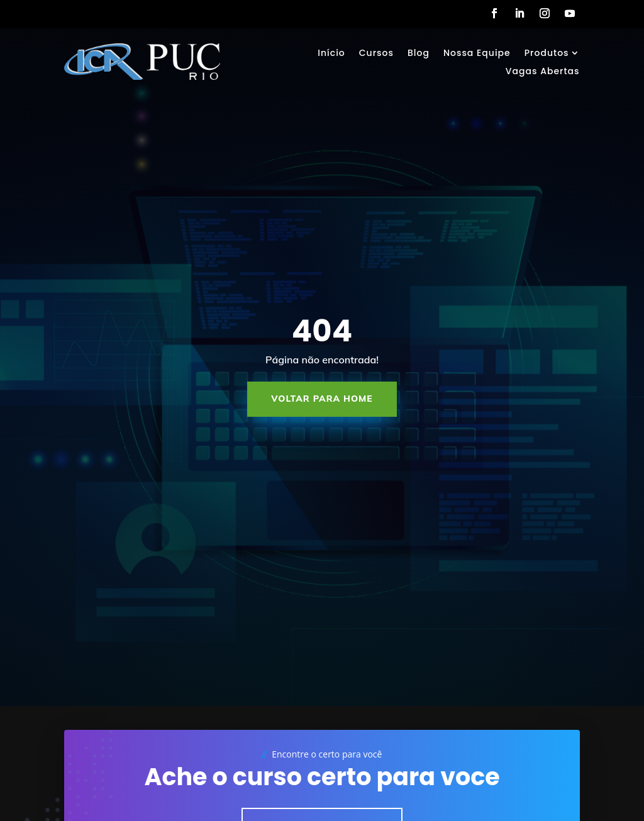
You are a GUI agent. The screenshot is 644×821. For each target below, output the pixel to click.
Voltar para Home (322, 399)
